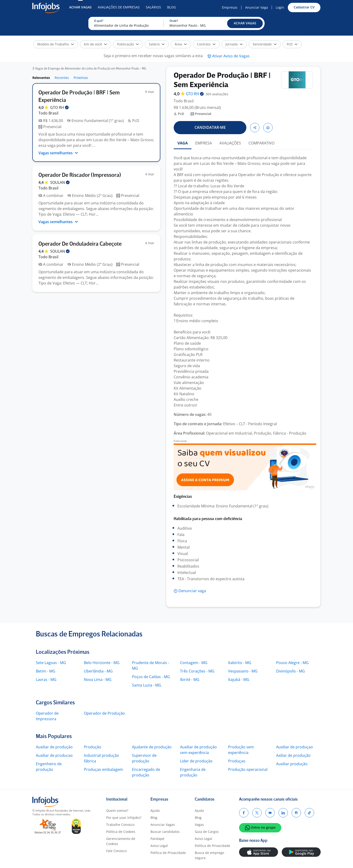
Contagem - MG (194, 663)
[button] (245, 23)
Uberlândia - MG (98, 671)
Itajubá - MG (239, 680)
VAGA (183, 143)
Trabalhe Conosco (120, 825)
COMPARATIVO (261, 143)
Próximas (81, 78)
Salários (153, 7)
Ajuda (155, 811)
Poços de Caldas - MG (151, 677)
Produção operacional (248, 769)
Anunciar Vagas (163, 825)
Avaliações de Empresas (119, 7)
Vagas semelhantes (58, 153)
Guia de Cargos (207, 832)
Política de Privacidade (168, 853)
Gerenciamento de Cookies (121, 841)
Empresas (230, 7)
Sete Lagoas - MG (51, 663)
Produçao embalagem (103, 769)
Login (280, 7)
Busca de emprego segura (209, 855)
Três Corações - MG (197, 671)
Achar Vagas (80, 7)
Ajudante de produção (152, 747)
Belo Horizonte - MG (102, 663)
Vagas (199, 825)
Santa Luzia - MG (147, 685)
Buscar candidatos (165, 832)
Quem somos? (117, 811)
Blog (171, 7)
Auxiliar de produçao (295, 747)
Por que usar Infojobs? (124, 818)
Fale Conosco (116, 851)
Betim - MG (46, 671)
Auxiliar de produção (54, 747)
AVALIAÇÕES (230, 143)
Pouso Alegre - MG (292, 663)
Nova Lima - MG (98, 680)
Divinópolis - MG (291, 671)
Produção (93, 747)
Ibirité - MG (190, 680)
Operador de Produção (104, 713)
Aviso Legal (159, 846)
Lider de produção (196, 761)
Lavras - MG (46, 680)
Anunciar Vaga (257, 7)
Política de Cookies (121, 832)
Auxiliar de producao (54, 755)
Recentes (62, 78)
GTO (59, 107)
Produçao (237, 761)
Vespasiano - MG (243, 671)
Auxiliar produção (292, 764)
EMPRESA (204, 143)
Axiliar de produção (293, 755)
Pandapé (157, 839)
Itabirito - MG (240, 663)
